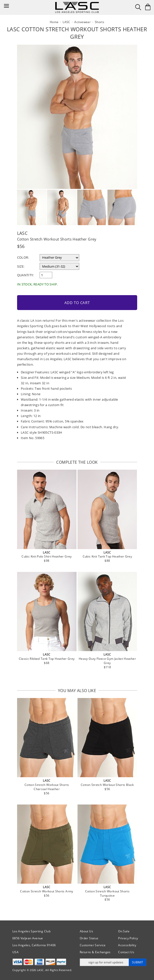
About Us (86, 931)
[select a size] (59, 266)
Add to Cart (77, 303)
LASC (22, 233)
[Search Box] (138, 7)
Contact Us (126, 952)
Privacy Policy (128, 938)
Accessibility (127, 945)
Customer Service (93, 945)
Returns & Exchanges (95, 952)
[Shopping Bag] (148, 7)
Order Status (89, 938)
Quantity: (26, 275)
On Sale (124, 931)
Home (54, 22)
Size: (21, 266)
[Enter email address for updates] (104, 962)
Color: (23, 257)
